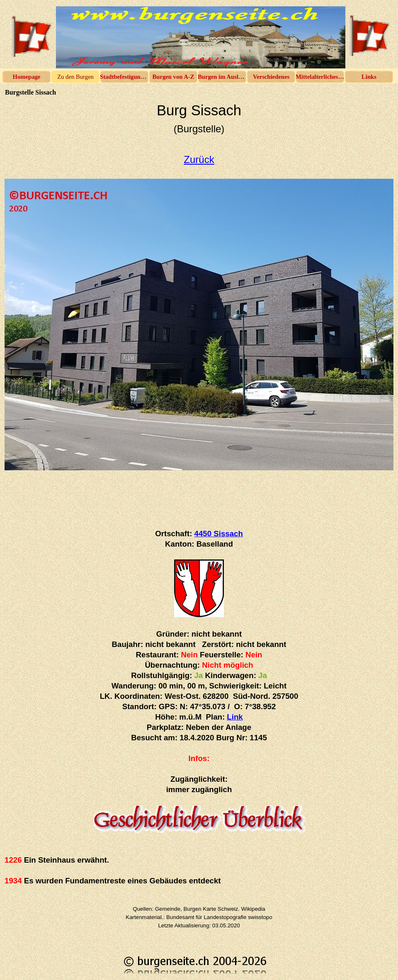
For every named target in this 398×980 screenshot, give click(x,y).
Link (235, 717)
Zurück (199, 159)
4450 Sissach (219, 534)
